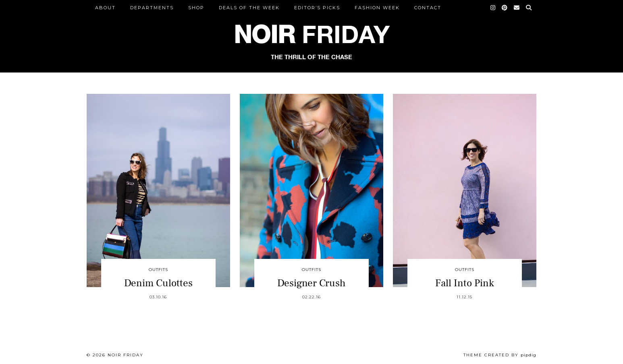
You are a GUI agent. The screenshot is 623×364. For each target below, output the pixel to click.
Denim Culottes (158, 283)
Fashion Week (377, 8)
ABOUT (105, 8)
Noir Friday (126, 355)
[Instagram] (493, 8)
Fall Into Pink (465, 283)
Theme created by (500, 355)
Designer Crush (311, 283)
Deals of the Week (249, 8)
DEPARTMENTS (152, 8)
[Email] (517, 8)
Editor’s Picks (317, 8)
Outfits (158, 270)
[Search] (529, 8)
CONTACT (428, 8)
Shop (196, 8)
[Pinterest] (505, 8)
